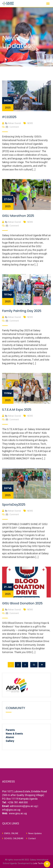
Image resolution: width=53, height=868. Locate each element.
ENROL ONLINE (11, 833)
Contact (32, 838)
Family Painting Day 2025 (22, 311)
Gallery (10, 741)
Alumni (10, 737)
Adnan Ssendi (14, 123)
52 (34, 665)
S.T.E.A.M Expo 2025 (17, 410)
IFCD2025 (9, 117)
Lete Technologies (42, 863)
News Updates (35, 833)
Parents (10, 730)
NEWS (30, 123)
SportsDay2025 (14, 505)
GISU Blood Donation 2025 (22, 603)
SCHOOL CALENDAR (14, 838)
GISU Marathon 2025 (18, 216)
